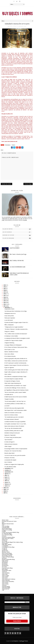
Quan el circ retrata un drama (11, 415)
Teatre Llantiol (5, 577)
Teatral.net (4, 572)
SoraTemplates (15, 641)
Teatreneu (4, 585)
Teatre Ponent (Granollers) (8, 582)
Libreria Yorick (5, 551)
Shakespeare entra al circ (10, 313)
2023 (5, 285)
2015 (5, 299)
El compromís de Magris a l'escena (12, 381)
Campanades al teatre (9, 309)
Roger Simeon (5, 561)
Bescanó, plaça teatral (9, 453)
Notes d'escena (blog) (7, 553)
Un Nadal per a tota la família (11, 336)
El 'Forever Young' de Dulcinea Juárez (13, 437)
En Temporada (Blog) (7, 534)
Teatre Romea (5, 583)
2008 (5, 491)
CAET (3, 525)
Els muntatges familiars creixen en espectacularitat (16, 449)
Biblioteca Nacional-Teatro (8, 524)
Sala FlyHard (5, 564)
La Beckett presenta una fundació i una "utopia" (15, 386)
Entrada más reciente (6, 184)
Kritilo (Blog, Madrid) (7, 545)
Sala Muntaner (5, 566)
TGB (3, 590)
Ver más (25, 220)
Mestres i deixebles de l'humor (11, 352)
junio (6, 477)
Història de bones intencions (11, 444)
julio (6, 475)
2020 (5, 290)
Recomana (4, 558)
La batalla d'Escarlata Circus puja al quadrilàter (15, 422)
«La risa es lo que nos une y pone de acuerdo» (15, 455)
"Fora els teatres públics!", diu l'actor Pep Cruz (15, 401)
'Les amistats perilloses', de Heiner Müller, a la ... (15, 404)
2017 (5, 296)
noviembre (8, 468)
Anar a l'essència (8, 462)
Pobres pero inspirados (10, 318)
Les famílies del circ (9, 395)
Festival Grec (5, 540)
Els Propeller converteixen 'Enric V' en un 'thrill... (15, 424)
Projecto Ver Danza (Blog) (8, 557)
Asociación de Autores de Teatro (9, 521)
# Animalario (8, 145)
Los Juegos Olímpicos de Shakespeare (13, 345)
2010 (5, 488)
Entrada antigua (28, 184)
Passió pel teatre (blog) (7, 555)
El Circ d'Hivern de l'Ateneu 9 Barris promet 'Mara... (16, 347)
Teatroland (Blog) (6, 586)
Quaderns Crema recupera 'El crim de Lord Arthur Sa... (17, 365)
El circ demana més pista (10, 356)
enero (6, 486)
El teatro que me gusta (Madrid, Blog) (10, 532)
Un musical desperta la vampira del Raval (14, 379)
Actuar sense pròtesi (9, 316)
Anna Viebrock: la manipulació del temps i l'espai (15, 377)
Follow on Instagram (17, 238)
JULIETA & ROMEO (15, 248)
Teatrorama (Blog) (6, 588)
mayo (6, 479)
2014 (5, 301)
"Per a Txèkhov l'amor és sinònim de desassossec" (16, 334)
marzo (6, 482)
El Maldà (4, 531)
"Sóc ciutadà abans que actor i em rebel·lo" (14, 417)
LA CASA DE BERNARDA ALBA (17, 267)
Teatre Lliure (5, 578)
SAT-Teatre (4, 567)
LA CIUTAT (7, 406)
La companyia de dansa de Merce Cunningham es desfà (17, 338)
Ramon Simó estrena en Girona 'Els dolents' (14, 426)
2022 (5, 287)
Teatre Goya (5, 574)
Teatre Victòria (5, 584)
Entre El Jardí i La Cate (10, 350)
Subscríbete (17, 621)
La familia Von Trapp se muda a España (13, 340)
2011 (5, 306)
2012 (5, 304)
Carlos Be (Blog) (6, 526)
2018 (5, 294)
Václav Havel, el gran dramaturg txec (13, 383)
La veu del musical (9, 320)
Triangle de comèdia (9, 399)
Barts (3, 523)
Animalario (21, 26)
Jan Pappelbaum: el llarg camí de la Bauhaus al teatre (16, 390)
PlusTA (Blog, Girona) (7, 556)
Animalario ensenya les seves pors (12, 433)
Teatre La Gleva (5, 575)
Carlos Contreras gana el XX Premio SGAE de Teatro (16, 370)
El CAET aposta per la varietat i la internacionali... (16, 363)
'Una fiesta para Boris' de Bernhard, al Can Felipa (16, 311)
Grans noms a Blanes (9, 354)
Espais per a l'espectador (10, 435)
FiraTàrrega (4, 541)
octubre (7, 470)
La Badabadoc (5, 546)
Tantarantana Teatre (7, 570)
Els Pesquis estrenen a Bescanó (12, 419)
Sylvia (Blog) (5, 569)
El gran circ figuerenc (9, 368)
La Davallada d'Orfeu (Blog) (8, 547)
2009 (5, 489)
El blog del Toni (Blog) (7, 530)
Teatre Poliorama (6, 580)
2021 (5, 289)
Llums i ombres (8, 374)
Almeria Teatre (5, 520)
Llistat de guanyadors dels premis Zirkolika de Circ (16, 359)
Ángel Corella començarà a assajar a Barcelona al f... (16, 372)
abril (6, 481)
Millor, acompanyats (9, 325)
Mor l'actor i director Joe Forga (18, 254)
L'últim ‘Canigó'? (8, 446)
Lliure (25, 26)
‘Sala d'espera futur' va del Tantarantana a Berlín (16, 410)
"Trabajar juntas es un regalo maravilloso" (14, 327)
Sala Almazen (5, 562)
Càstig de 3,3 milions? (9, 331)
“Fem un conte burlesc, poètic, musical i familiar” (15, 392)
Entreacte (4, 536)
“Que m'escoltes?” (8, 440)
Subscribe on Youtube (17, 235)
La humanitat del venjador (10, 460)
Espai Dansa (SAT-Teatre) (8, 538)
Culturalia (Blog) (6, 527)
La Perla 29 (4, 548)
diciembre (7, 307)
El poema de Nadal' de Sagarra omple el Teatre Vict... (16, 322)
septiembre (8, 472)
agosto (7, 474)
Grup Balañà (5, 543)
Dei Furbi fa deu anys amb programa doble (14, 408)
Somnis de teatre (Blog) (7, 568)
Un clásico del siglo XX (9, 442)
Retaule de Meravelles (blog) (8, 559)
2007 (5, 493)
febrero (7, 484)
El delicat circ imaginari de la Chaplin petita (14, 464)
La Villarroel (4, 550)
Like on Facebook (17, 232)
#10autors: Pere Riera (9, 458)
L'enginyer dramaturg (9, 343)
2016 (5, 297)
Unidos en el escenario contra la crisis (13, 413)
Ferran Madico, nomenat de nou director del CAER (16, 361)
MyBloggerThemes (24, 641)
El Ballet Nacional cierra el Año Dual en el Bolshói (16, 397)
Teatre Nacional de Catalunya (9, 579)
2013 (5, 302)
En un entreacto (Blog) (7, 535)
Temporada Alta (5, 589)
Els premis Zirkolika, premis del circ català (14, 431)
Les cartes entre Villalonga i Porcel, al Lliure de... (15, 388)
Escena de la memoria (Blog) (8, 537)
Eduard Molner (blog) (7, 529)
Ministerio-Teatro (6, 552)
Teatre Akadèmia (6, 573)
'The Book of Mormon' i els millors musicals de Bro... (16, 329)
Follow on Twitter (17, 229)
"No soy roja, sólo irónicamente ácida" (13, 428)
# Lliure (13, 145)
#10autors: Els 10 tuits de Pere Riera (13, 451)
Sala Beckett (5, 563)
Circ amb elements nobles (10, 467)
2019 (5, 292)
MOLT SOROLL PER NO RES (17, 261)
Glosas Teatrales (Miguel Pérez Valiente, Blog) (12, 542)
